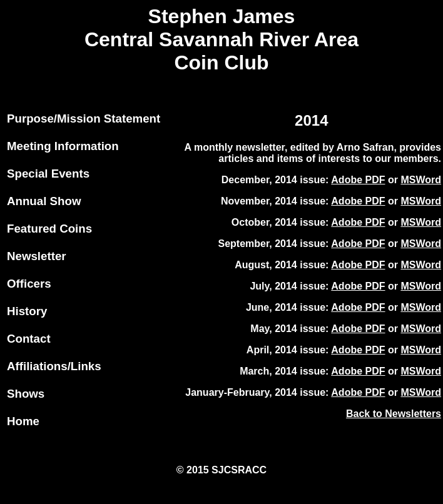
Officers (29, 284)
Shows (26, 394)
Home (23, 421)
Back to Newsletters (394, 414)
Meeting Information (63, 146)
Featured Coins (49, 229)
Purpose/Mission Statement (84, 118)
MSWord (421, 180)
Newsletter (37, 256)
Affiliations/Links (54, 366)
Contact (29, 339)
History (27, 311)
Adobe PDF (358, 180)
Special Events (48, 174)
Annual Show (44, 201)
